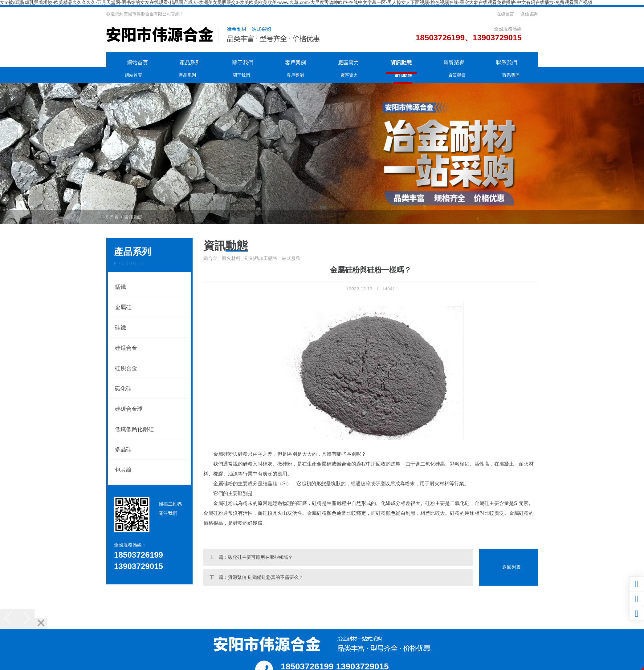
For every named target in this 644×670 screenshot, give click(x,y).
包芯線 (123, 470)
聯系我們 (507, 63)
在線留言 (505, 14)
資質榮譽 (454, 63)
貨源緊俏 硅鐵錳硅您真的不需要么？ (266, 577)
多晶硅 (123, 450)
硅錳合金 (126, 348)
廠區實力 (348, 63)
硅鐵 (120, 328)
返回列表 (512, 567)
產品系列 (190, 63)
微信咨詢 (529, 14)
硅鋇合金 (126, 368)
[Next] (26, 619)
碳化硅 (123, 389)
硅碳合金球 (129, 409)
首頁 (114, 217)
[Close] (41, 624)
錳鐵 (120, 287)
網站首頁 (137, 63)
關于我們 (243, 63)
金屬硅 (123, 307)
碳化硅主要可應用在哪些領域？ (260, 557)
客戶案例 (296, 63)
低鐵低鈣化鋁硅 (134, 429)
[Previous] (9, 619)
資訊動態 (401, 63)
